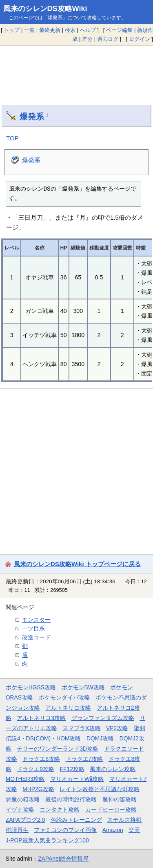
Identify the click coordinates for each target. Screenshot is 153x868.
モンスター (36, 620)
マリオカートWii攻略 (77, 779)
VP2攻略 (117, 728)
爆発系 (32, 117)
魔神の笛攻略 (120, 799)
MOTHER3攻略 (25, 779)
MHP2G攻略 (38, 789)
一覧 (29, 30)
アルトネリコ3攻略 (41, 718)
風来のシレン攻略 (113, 769)
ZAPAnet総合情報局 (63, 859)
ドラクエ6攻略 (41, 759)
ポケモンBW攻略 (83, 687)
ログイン (140, 39)
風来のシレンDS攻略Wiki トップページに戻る (77, 564)
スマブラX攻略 (81, 728)
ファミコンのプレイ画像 (65, 830)
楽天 (134, 830)
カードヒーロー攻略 (111, 810)
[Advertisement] (76, 69)
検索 (70, 30)
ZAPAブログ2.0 (25, 820)
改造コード (36, 637)
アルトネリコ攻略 (68, 708)
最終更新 (50, 30)
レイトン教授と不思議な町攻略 (100, 789)
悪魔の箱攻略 (23, 799)
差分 (87, 39)
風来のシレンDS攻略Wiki (45, 9)
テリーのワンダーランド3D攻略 (58, 749)
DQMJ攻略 (100, 738)
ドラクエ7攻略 (84, 759)
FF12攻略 (72, 769)
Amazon (113, 830)
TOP (12, 138)
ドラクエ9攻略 (35, 769)
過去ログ (108, 39)
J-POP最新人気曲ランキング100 (47, 840)
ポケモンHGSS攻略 (31, 687)
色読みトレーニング (76, 820)
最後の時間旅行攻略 (71, 799)
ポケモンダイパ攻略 (64, 697)
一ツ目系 (33, 628)
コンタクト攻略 (60, 810)
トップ (12, 30)
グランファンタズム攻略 (103, 718)
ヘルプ (88, 30)
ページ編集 (119, 30)
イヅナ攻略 (20, 810)
